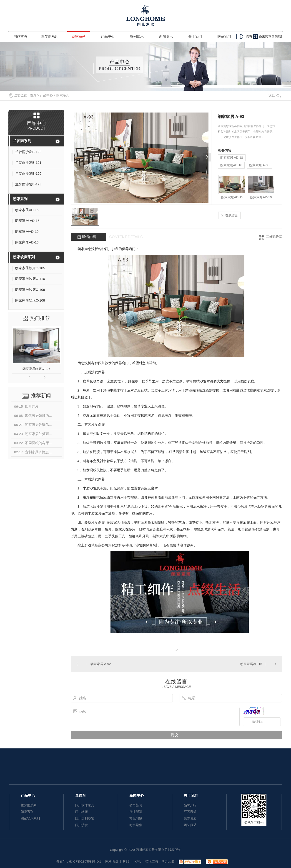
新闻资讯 (166, 36)
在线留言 (229, 215)
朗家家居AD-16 (231, 165)
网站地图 (112, 861)
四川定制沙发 (85, 818)
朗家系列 (79, 36)
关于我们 (195, 36)
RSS (126, 861)
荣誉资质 (190, 818)
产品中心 (108, 36)
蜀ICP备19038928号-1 (85, 861)
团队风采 (190, 825)
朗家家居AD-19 (261, 197)
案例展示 (137, 36)
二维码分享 (274, 237)
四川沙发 (112, 249)
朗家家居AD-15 (232, 197)
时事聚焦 (136, 825)
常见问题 (136, 818)
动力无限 (168, 861)
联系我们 (224, 36)
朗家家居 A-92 (101, 664)
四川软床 (81, 812)
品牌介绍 (190, 805)
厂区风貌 (190, 812)
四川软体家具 (85, 805)
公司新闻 (136, 805)
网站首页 (20, 36)
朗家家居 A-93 (259, 165)
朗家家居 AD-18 (232, 158)
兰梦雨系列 (50, 36)
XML (138, 861)
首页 (33, 95)
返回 (275, 95)
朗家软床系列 (24, 257)
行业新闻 (136, 812)
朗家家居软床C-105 (36, 369)
